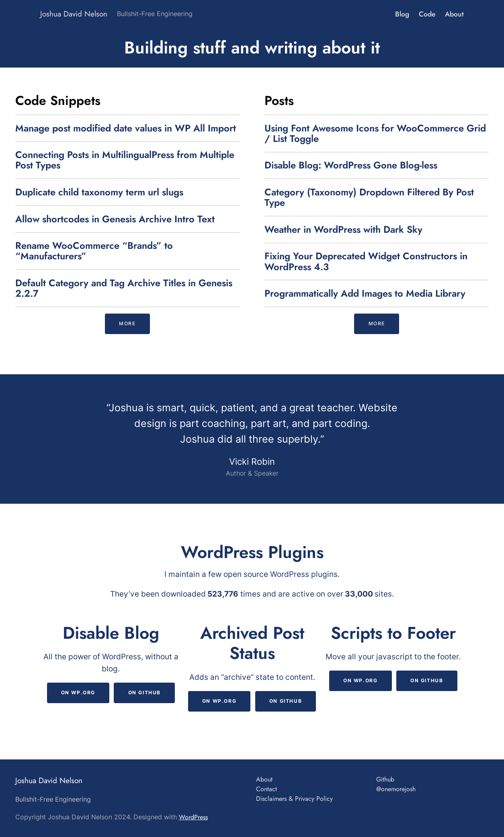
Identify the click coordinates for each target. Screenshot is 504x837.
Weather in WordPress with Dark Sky (343, 230)
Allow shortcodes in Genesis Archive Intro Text (115, 219)
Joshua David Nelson (74, 14)
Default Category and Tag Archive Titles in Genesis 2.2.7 (124, 288)
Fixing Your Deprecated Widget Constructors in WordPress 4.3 (366, 261)
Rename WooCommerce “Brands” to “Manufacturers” (94, 251)
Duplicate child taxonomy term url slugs (99, 192)
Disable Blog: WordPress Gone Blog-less (351, 165)
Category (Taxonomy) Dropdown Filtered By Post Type (369, 197)
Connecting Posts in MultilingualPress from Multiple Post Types (125, 160)
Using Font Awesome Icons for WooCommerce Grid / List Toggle (375, 133)
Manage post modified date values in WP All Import (126, 128)
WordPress (193, 817)
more (127, 323)
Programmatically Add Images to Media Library (365, 293)
